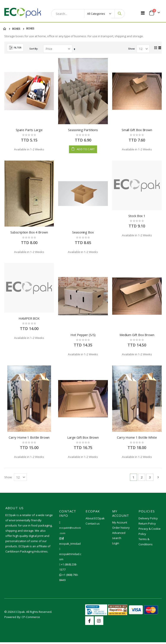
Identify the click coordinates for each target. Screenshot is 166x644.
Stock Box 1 (137, 217)
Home (5, 29)
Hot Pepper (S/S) (83, 336)
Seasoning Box (83, 233)
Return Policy (147, 525)
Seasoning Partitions (83, 130)
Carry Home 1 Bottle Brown (29, 439)
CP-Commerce (31, 619)
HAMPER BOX (29, 319)
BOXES (16, 29)
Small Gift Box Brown (137, 130)
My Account (120, 524)
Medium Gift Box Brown (137, 336)
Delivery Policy (148, 520)
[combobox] (83, 14)
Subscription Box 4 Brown (29, 233)
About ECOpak (95, 520)
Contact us (93, 525)
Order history (121, 529)
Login (116, 545)
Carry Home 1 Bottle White (137, 439)
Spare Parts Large (29, 130)
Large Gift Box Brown (83, 439)
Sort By (33, 49)
